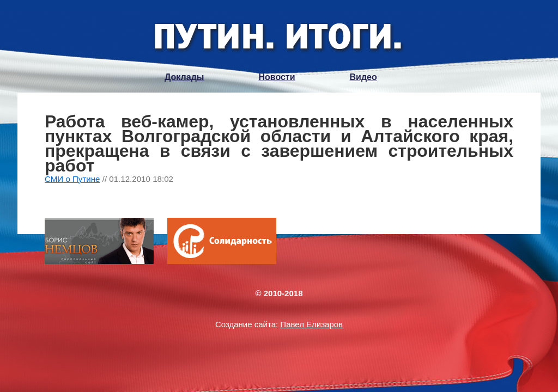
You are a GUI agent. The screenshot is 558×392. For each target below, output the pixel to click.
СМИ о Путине (72, 179)
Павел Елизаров (311, 324)
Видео (363, 77)
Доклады (184, 77)
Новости (277, 77)
